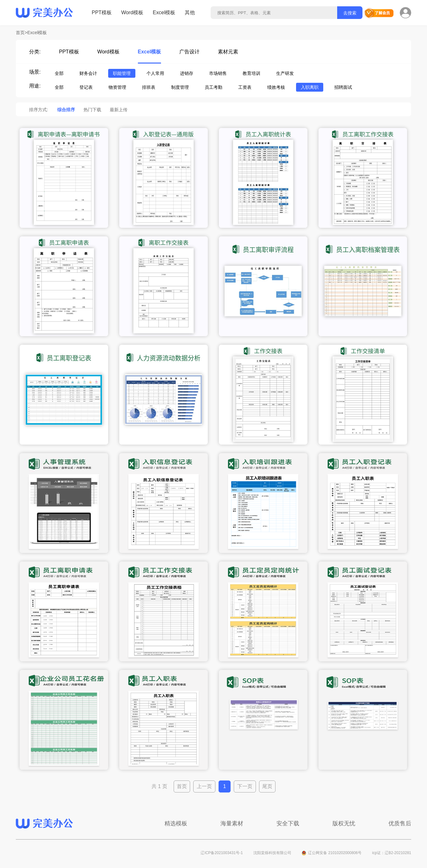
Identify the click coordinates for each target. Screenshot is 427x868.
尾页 (267, 786)
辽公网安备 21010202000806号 (335, 853)
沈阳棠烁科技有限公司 (272, 853)
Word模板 (132, 12)
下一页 (245, 786)
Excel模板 (164, 12)
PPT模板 (102, 12)
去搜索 (350, 13)
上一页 (204, 786)
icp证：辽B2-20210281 (392, 853)
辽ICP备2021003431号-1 (222, 853)
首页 (182, 786)
